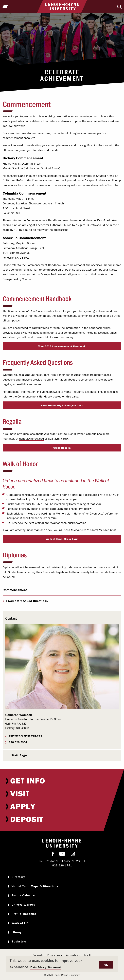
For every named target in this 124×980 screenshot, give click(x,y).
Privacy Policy (55, 955)
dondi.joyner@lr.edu (32, 439)
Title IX (87, 955)
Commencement (15, 590)
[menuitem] (62, 781)
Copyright (38, 955)
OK (106, 965)
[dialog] (62, 964)
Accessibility (73, 955)
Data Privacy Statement (46, 967)
